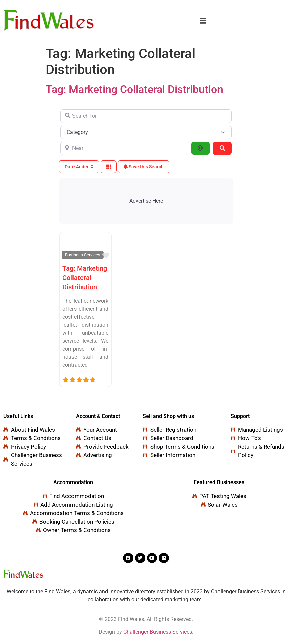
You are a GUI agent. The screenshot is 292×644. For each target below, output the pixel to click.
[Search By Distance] (200, 148)
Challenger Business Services (158, 632)
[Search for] (146, 116)
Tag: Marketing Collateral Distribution (134, 89)
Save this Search (144, 167)
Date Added (79, 167)
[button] (203, 21)
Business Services (83, 255)
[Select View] (109, 167)
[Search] (222, 148)
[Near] (124, 148)
